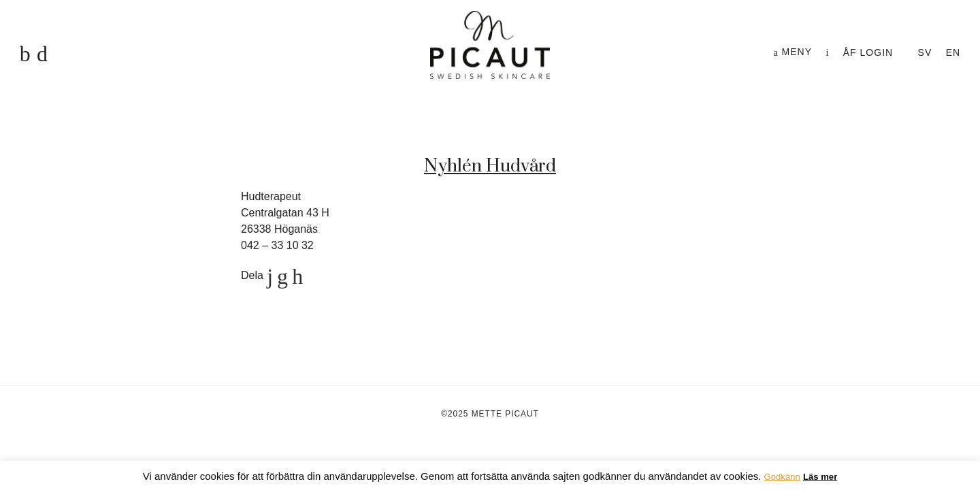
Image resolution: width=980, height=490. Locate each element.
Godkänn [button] (782, 477)
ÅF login (868, 52)
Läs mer (820, 477)
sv (925, 52)
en (953, 52)
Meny (793, 52)
